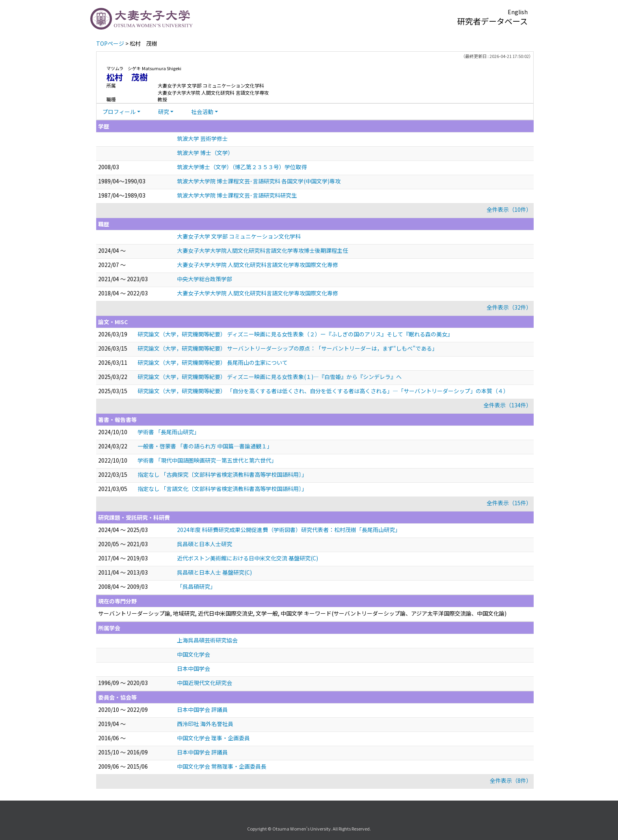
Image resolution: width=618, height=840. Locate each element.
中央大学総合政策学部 (205, 279)
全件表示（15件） (509, 503)
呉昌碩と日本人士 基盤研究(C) (214, 572)
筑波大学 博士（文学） (205, 153)
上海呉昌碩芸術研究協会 (207, 640)
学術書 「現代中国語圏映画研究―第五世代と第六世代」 (207, 460)
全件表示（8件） (511, 780)
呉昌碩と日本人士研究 (205, 544)
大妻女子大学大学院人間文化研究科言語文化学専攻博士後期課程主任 (262, 250)
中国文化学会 (194, 654)
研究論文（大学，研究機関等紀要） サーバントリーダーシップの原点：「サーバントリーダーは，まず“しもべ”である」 (288, 348)
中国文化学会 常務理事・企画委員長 (222, 766)
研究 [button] (164, 112)
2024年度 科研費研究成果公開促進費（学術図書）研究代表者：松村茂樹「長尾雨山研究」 (289, 530)
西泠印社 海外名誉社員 (205, 724)
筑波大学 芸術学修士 (202, 138)
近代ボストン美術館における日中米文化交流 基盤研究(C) (248, 558)
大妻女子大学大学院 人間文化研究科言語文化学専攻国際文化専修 (258, 265)
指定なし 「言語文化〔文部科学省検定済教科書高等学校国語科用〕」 (222, 489)
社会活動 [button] (202, 112)
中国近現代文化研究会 (205, 683)
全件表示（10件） (509, 209)
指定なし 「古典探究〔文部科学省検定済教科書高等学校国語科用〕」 (222, 474)
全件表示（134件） (508, 405)
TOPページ (110, 43)
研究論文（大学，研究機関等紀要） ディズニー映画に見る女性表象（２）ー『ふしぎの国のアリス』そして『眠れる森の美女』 (295, 334)
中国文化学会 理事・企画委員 (213, 738)
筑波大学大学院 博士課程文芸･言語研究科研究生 (237, 195)
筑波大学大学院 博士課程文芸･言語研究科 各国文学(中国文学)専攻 (259, 181)
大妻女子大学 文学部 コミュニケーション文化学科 (239, 236)
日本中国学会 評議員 (202, 709)
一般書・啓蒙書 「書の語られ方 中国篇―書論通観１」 (205, 446)
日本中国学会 (194, 668)
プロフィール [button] (119, 112)
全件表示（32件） (509, 307)
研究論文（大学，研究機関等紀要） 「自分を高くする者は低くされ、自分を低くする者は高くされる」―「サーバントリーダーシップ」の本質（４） (323, 391)
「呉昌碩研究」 (196, 586)
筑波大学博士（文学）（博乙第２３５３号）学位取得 (242, 167)
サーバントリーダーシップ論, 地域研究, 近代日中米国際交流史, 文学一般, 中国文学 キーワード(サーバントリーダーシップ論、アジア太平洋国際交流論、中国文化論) (302, 613)
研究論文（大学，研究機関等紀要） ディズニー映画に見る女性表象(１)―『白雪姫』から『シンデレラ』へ (270, 377)
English (518, 12)
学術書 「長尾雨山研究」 (168, 432)
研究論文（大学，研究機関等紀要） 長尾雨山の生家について (213, 362)
